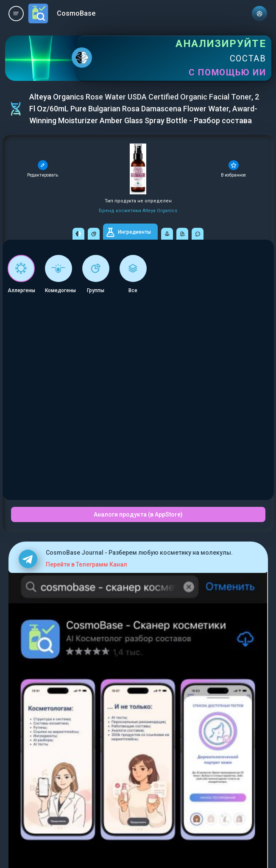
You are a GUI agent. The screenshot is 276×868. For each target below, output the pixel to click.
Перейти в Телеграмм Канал (86, 564)
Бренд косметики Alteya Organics (138, 211)
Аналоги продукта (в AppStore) (138, 514)
